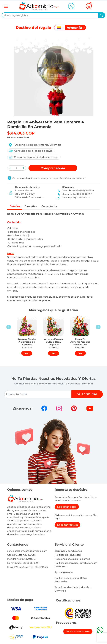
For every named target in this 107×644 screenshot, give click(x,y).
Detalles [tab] (15, 206)
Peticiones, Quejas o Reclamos (72, 559)
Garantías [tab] (33, 206)
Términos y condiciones (68, 551)
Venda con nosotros (78, 632)
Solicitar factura (67, 525)
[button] (10, 168)
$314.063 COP (21, 133)
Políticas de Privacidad (68, 555)
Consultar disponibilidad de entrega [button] (33, 157)
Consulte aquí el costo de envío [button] (30, 151)
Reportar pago (67, 507)
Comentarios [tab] (54, 206)
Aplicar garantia (64, 573)
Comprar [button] (53, 168)
